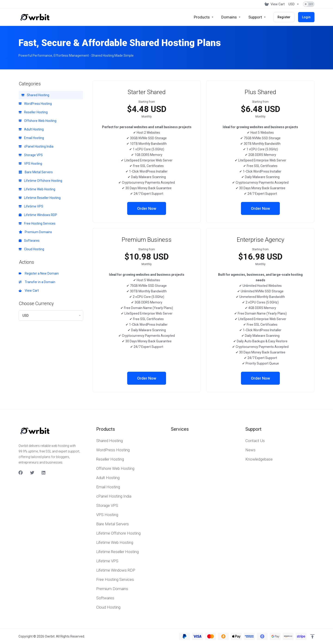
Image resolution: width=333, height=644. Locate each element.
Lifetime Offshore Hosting (40, 181)
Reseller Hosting (33, 112)
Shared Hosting (35, 95)
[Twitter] (32, 473)
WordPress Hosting (35, 104)
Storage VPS (31, 155)
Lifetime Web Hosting (37, 189)
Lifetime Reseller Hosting (40, 198)
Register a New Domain (39, 273)
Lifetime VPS (31, 206)
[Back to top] (312, 636)
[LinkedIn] (44, 473)
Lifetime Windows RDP (38, 215)
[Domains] (231, 17)
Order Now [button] (147, 208)
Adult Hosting (31, 129)
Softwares (29, 241)
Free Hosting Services (37, 223)
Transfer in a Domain (37, 282)
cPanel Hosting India (36, 146)
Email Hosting (31, 138)
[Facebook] (21, 473)
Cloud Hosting (31, 249)
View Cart (29, 291)
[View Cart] (275, 4)
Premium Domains (35, 232)
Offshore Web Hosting (38, 121)
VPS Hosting (30, 164)
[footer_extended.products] (204, 17)
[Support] (257, 17)
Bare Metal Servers (36, 172)
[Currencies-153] (294, 4)
